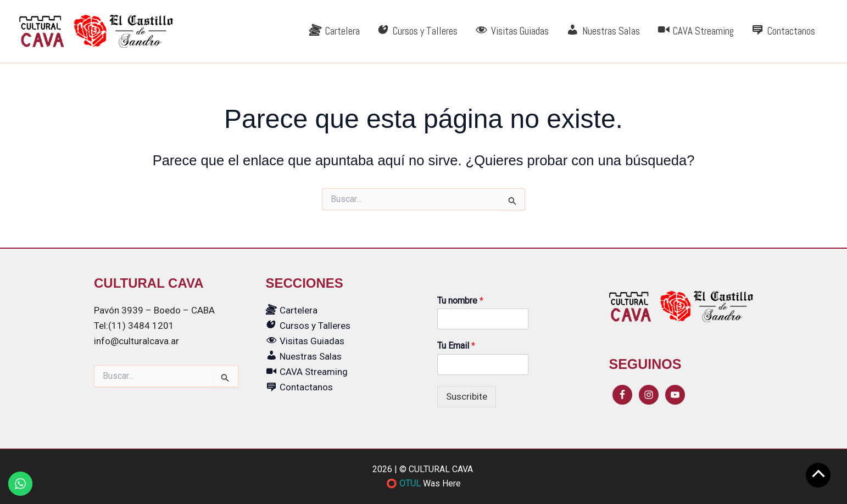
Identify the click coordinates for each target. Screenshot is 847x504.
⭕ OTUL (403, 483)
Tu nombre (460, 301)
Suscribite (467, 396)
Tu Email (456, 346)
